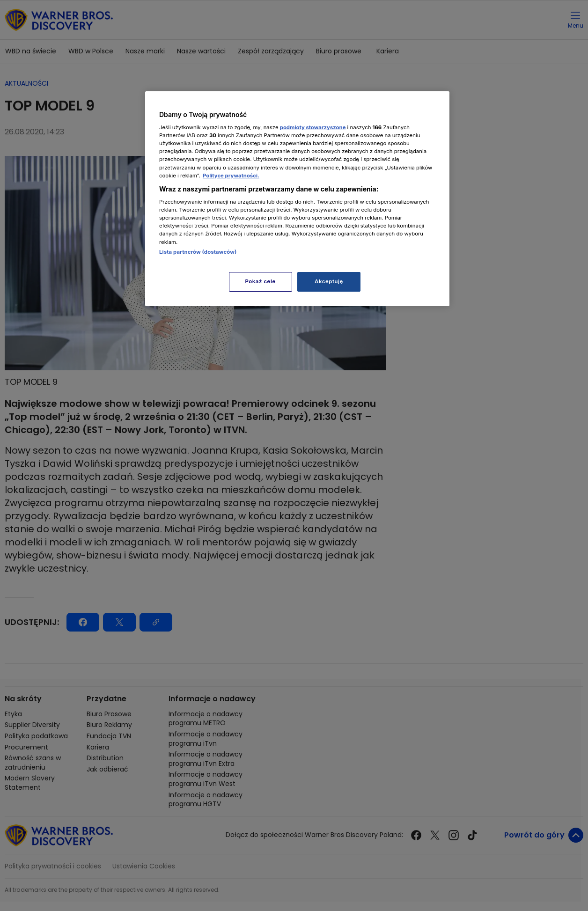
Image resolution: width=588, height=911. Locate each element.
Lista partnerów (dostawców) (198, 252)
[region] (297, 199)
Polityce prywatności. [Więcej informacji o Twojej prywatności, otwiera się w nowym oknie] (231, 176)
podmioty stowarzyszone (313, 127)
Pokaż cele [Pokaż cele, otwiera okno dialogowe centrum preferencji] (261, 281)
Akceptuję (329, 281)
